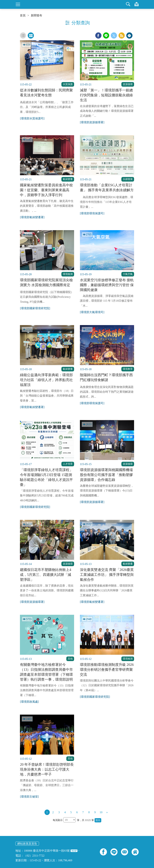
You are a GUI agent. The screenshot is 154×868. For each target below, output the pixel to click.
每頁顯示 (58, 820)
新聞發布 (37, 15)
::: (1, 1)
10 (101, 812)
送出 (98, 820)
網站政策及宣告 (27, 844)
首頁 (23, 15)
